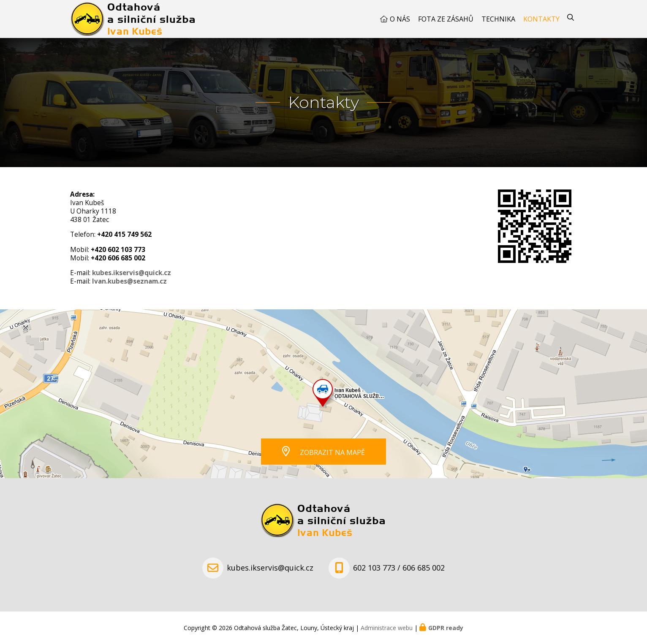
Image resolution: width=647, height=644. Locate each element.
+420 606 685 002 (118, 258)
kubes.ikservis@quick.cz (132, 273)
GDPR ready (446, 628)
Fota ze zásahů (446, 19)
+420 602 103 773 (118, 250)
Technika (498, 19)
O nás (400, 19)
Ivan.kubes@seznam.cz (129, 281)
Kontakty (541, 19)
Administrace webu (387, 628)
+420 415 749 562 (124, 234)
